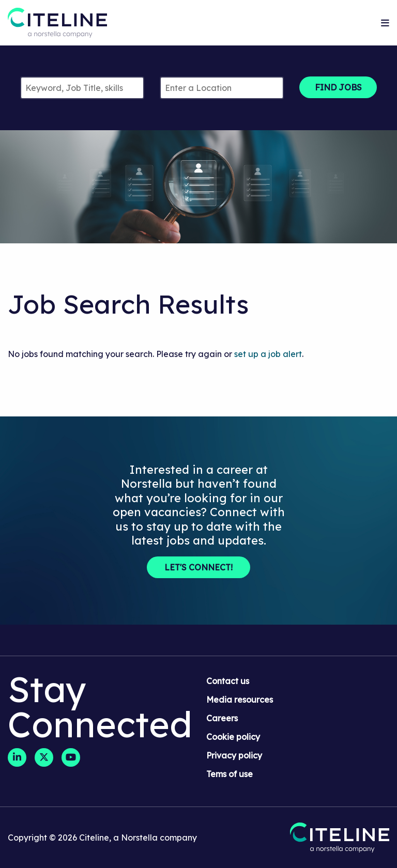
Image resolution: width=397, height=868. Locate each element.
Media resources (240, 700)
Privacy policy (234, 755)
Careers (222, 718)
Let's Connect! (198, 567)
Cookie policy (233, 737)
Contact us (228, 681)
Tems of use (230, 774)
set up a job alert (268, 354)
